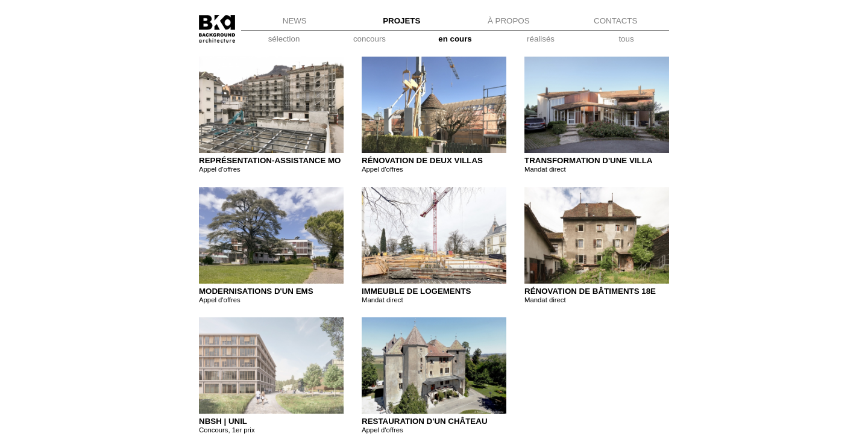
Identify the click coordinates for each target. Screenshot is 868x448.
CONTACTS (615, 21)
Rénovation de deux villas (422, 160)
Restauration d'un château (425, 421)
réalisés (541, 39)
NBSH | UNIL (223, 421)
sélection (284, 39)
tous (626, 39)
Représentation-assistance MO (270, 160)
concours (370, 39)
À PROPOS (509, 21)
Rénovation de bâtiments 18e (590, 291)
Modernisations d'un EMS (256, 291)
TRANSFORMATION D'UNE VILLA (588, 160)
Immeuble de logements (416, 291)
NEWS (295, 21)
